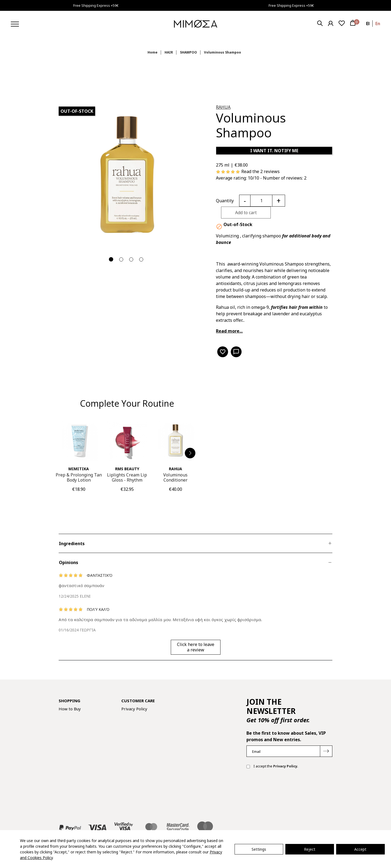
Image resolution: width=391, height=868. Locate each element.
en (378, 24)
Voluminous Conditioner (175, 477)
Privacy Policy (134, 709)
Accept (360, 849)
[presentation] (288, 790)
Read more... (229, 331)
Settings (259, 849)
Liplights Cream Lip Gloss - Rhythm (127, 477)
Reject (310, 849)
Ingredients (72, 544)
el (368, 24)
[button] (190, 453)
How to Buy (70, 709)
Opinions (68, 562)
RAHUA (223, 107)
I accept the (272, 767)
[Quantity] (261, 201)
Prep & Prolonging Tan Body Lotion (79, 477)
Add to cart (246, 213)
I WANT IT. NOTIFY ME (274, 151)
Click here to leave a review (196, 647)
